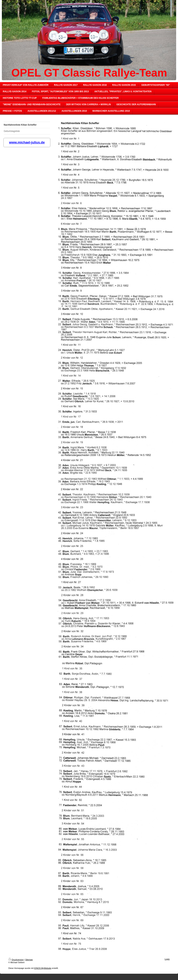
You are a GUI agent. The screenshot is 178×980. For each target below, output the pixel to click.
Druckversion (16, 960)
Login (167, 959)
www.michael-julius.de (27, 142)
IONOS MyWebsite (43, 968)
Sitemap (29, 960)
